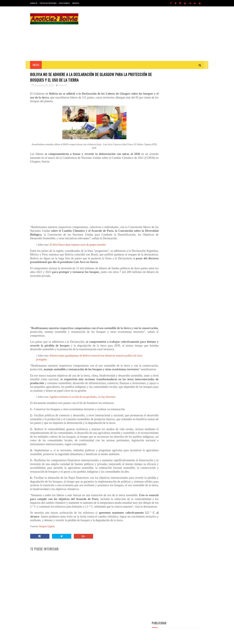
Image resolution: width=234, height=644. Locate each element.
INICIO (36, 65)
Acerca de (34, 3)
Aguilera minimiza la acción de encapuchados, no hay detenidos (83, 409)
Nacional (63, 86)
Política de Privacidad (48, 3)
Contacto (76, 3)
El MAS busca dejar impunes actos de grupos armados (78, 249)
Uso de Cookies (64, 3)
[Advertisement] (146, 34)
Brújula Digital (47, 550)
